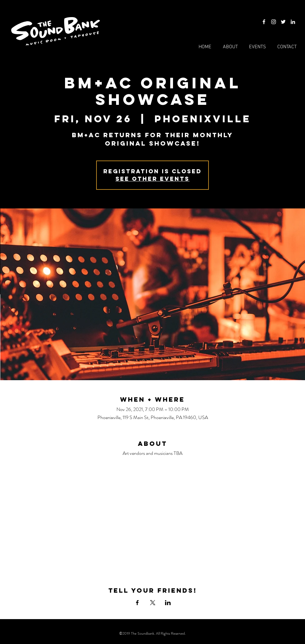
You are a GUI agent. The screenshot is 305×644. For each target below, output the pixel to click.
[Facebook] (264, 22)
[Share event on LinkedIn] (168, 603)
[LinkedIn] (293, 22)
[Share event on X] (153, 603)
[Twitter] (283, 22)
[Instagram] (274, 22)
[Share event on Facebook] (137, 603)
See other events (152, 179)
